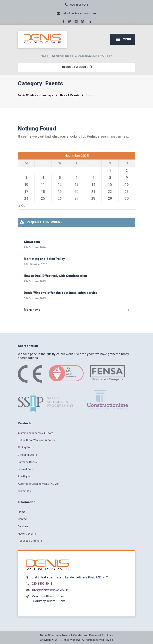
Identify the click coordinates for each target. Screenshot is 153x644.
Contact (23, 519)
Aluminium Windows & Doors (36, 433)
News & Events (27, 534)
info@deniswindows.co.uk (50, 590)
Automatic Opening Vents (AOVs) (38, 484)
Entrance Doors (27, 462)
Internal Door (26, 469)
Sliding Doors (26, 447)
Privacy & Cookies (101, 635)
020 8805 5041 (42, 584)
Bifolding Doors (27, 455)
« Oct (23, 206)
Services (23, 526)
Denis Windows (50, 635)
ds (111, 640)
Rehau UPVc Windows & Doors (36, 440)
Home (22, 512)
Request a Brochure (30, 541)
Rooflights (24, 476)
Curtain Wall (25, 491)
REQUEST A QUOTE (77, 67)
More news (32, 310)
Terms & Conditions (74, 635)
